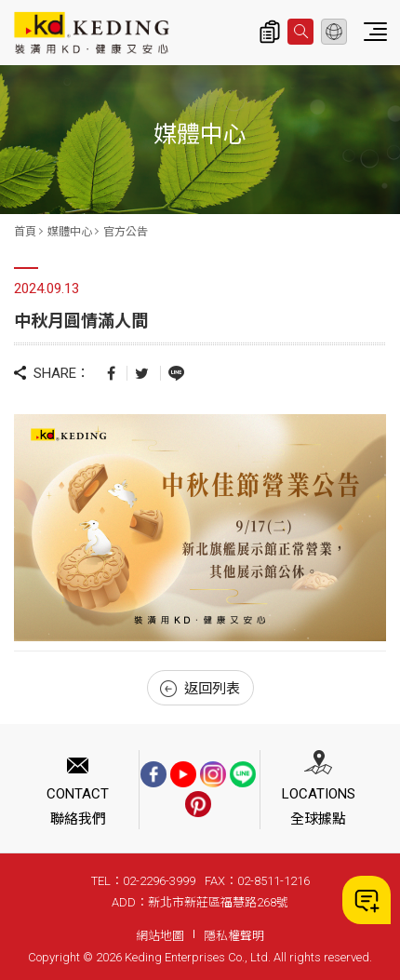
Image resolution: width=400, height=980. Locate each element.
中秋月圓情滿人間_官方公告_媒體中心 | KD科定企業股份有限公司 (92, 33)
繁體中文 (334, 32)
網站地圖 (160, 936)
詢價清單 (270, 32)
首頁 (25, 232)
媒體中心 (70, 232)
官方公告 (126, 232)
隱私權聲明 (234, 936)
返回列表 (200, 689)
